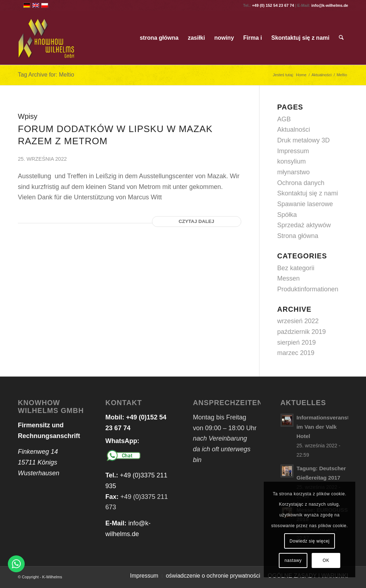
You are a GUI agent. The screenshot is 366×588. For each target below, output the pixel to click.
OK (326, 560)
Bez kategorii (296, 268)
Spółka (287, 215)
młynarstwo (294, 172)
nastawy (293, 560)
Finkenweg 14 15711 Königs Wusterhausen (39, 462)
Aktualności (294, 130)
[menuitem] (159, 38)
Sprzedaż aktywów (304, 225)
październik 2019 (302, 332)
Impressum (293, 151)
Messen (289, 278)
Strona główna (298, 236)
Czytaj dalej (197, 221)
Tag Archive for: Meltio (46, 75)
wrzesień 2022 (298, 321)
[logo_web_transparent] (47, 38)
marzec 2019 (296, 353)
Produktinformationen (308, 289)
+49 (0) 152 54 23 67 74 (273, 5)
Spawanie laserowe (305, 204)
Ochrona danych (301, 183)
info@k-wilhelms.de (330, 5)
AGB (284, 119)
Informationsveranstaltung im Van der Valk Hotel (331, 427)
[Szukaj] (341, 38)
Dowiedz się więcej (310, 541)
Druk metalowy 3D (304, 140)
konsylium (292, 161)
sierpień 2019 (297, 342)
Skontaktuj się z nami (308, 193)
